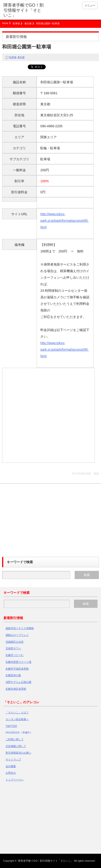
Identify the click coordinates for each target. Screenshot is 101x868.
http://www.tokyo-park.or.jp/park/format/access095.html (64, 221)
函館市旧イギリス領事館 (20, 628)
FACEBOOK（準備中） (19, 733)
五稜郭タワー (13, 648)
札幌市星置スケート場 (18, 662)
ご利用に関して (15, 739)
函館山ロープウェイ (17, 635)
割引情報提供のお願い (18, 753)
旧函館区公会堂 (15, 642)
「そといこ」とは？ (17, 712)
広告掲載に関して (16, 746)
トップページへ (15, 780)
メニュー (90, 5)
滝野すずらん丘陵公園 (18, 682)
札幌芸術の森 (13, 675)
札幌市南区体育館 (16, 689)
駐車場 (16, 24)
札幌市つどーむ (15, 655)
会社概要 (11, 766)
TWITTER (11, 726)
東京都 (28, 24)
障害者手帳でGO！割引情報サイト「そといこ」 (24, 10)
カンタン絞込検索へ (17, 719)
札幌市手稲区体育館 (17, 669)
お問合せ (11, 773)
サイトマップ (13, 759)
